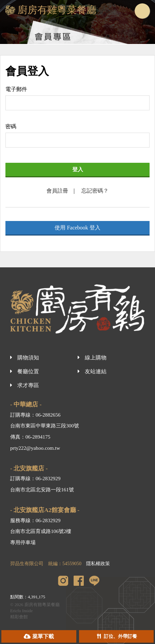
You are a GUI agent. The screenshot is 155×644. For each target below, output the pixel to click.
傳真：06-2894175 (30, 437)
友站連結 (96, 371)
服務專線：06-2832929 (35, 520)
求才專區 (28, 385)
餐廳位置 (28, 371)
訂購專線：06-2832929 (35, 478)
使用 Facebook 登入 (77, 228)
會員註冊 (57, 191)
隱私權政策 (98, 564)
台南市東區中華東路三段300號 (45, 426)
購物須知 (28, 358)
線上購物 (96, 358)
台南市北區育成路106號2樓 (41, 531)
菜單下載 (43, 636)
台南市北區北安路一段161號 (42, 490)
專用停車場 (23, 542)
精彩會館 (19, 617)
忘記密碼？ (95, 191)
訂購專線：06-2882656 (35, 415)
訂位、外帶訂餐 (120, 636)
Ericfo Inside (21, 611)
